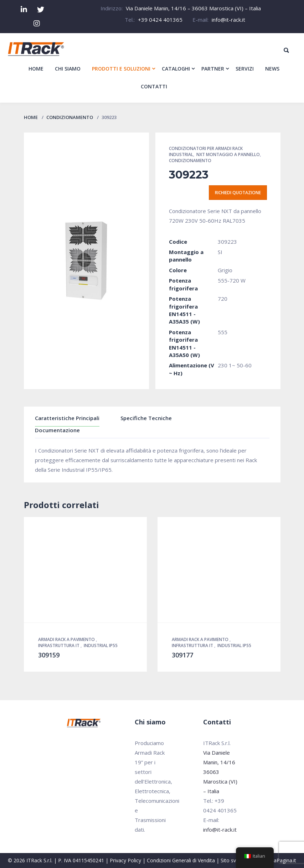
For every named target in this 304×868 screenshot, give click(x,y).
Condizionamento (70, 117)
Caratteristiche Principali (67, 418)
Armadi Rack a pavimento (67, 639)
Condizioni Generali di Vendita (181, 860)
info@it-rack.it (228, 20)
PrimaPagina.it (280, 860)
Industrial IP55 (101, 645)
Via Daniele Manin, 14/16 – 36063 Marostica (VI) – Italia (193, 8)
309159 (49, 655)
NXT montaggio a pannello (228, 154)
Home (31, 117)
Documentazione (57, 430)
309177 (182, 655)
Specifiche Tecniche (146, 418)
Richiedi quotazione (238, 193)
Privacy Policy (125, 860)
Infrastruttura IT (59, 645)
